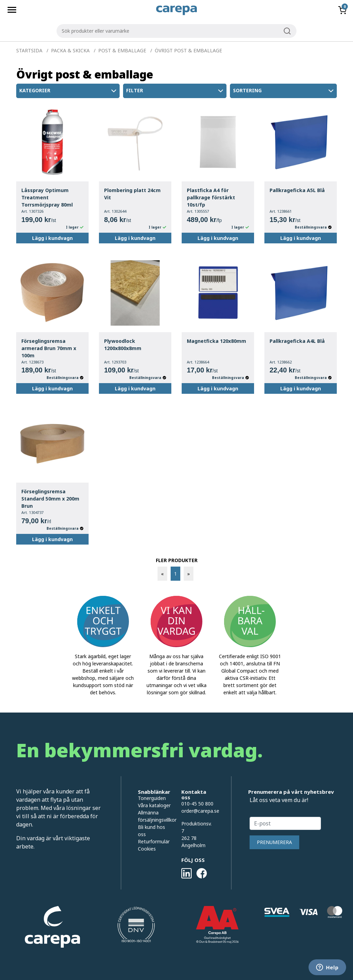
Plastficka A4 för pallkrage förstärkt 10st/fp (211, 197)
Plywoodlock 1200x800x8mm (123, 345)
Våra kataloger (154, 805)
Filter (175, 91)
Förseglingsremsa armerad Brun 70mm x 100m (49, 348)
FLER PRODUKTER (177, 560)
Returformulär (154, 841)
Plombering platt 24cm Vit (132, 194)
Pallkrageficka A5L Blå (297, 190)
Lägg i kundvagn (52, 238)
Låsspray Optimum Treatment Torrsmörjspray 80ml (47, 197)
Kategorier (69, 91)
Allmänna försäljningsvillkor (154, 816)
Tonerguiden (152, 798)
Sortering (284, 91)
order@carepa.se (200, 811)
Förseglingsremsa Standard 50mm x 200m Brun (50, 499)
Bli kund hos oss (152, 831)
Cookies (147, 849)
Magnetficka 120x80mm (216, 341)
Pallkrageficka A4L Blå (297, 341)
